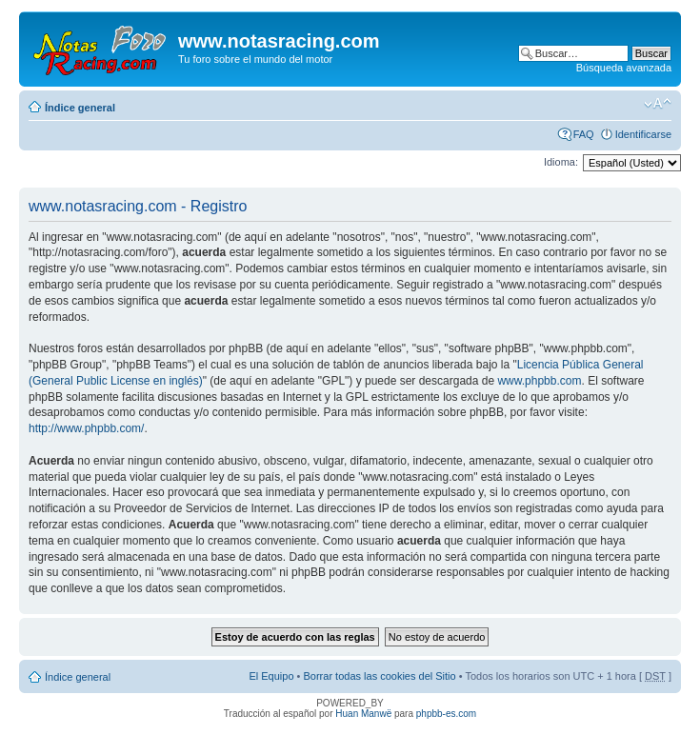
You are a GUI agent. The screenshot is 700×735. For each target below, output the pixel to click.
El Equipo (271, 676)
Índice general (80, 108)
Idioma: (561, 162)
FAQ (584, 134)
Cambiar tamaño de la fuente (658, 104)
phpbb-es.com (446, 714)
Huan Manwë (363, 714)
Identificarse (643, 134)
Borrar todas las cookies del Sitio (379, 676)
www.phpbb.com (539, 381)
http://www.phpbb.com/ (86, 428)
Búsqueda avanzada (624, 68)
